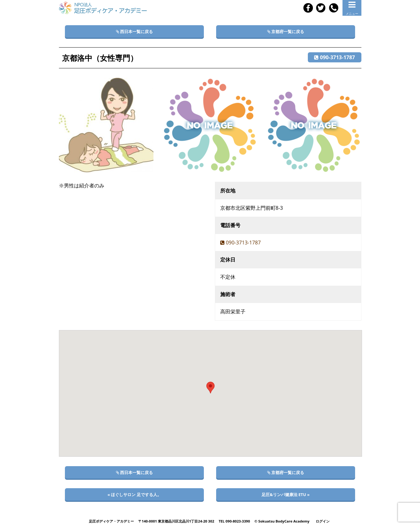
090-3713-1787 (334, 57)
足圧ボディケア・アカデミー (111, 521)
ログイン (323, 521)
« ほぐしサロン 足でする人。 (134, 495)
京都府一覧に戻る (286, 31)
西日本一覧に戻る (134, 31)
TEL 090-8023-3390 (234, 521)
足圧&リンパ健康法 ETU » (285, 495)
